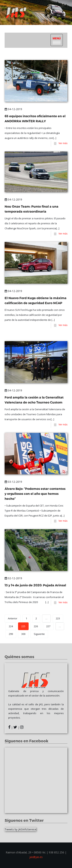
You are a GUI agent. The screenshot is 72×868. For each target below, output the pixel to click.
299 (11, 634)
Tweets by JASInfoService (20, 829)
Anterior (13, 618)
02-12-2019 (13, 578)
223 (58, 618)
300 (23, 634)
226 (36, 626)
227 (48, 626)
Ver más (62, 143)
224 (11, 626)
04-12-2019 (13, 109)
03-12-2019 (13, 482)
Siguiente (39, 634)
